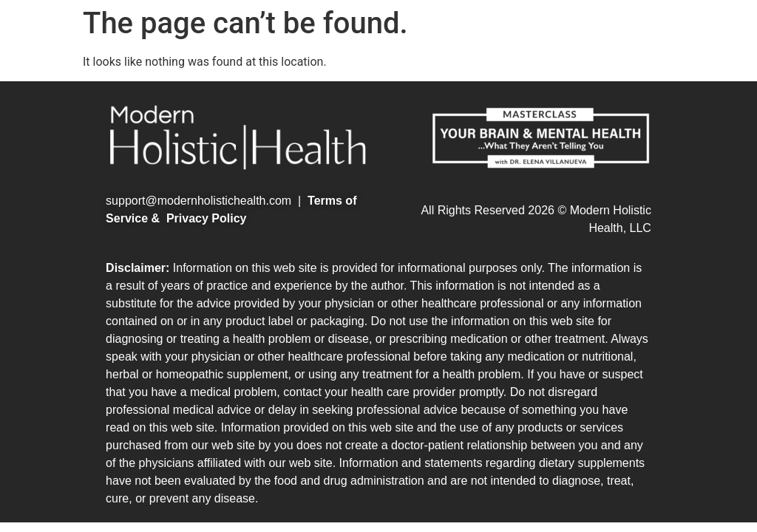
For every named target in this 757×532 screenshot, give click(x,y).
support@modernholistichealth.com (198, 201)
